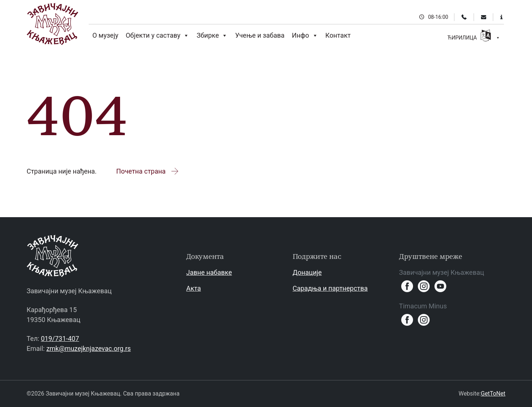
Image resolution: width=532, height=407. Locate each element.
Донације (307, 272)
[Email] (484, 17)
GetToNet (493, 394)
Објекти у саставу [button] (157, 35)
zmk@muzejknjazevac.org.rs (88, 348)
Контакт (338, 35)
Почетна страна (148, 171)
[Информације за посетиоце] (502, 17)
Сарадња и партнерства (330, 288)
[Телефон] (464, 17)
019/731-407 (60, 338)
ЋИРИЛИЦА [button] (474, 37)
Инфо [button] (305, 35)
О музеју (105, 35)
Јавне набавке (209, 272)
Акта (194, 288)
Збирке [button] (212, 35)
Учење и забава (260, 35)
